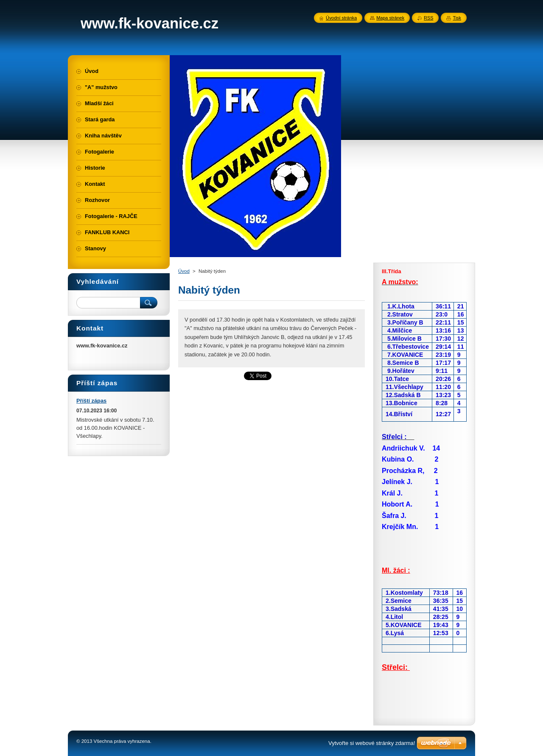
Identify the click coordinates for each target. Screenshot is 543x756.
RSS (428, 18)
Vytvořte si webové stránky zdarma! (372, 743)
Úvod (184, 271)
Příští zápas (91, 401)
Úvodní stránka (341, 18)
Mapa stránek (390, 18)
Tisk (457, 18)
